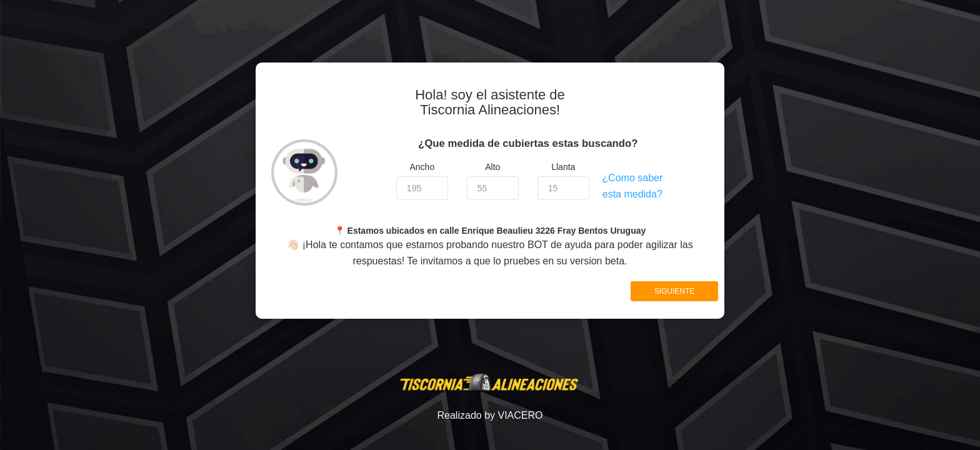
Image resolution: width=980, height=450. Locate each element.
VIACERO (520, 415)
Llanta (563, 167)
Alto (492, 167)
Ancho (422, 167)
